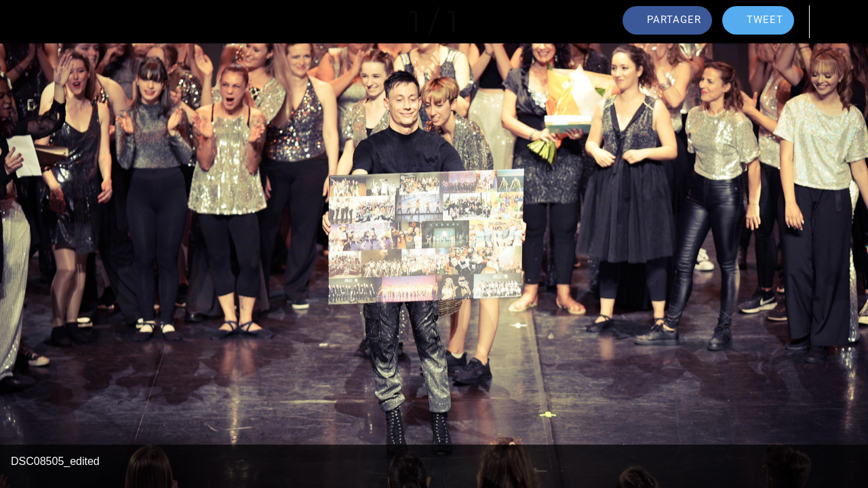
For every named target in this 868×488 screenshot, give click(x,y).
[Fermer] (22, 22)
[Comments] (833, 22)
